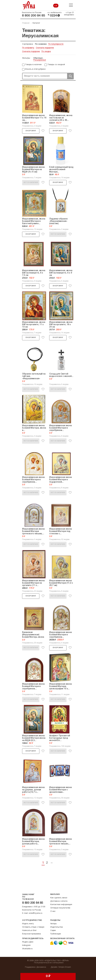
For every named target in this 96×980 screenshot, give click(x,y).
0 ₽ (56, 6)
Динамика (41, 967)
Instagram (26, 945)
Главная (26, 23)
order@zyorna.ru (35, 913)
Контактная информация (61, 905)
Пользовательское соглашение (49, 963)
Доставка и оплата (59, 901)
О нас (53, 911)
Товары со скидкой (56, 65)
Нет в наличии (31, 182)
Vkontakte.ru (27, 949)
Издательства (57, 927)
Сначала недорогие (45, 48)
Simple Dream (65, 967)
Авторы (53, 924)
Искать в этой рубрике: (35, 69)
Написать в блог (29, 931)
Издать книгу (28, 924)
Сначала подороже (31, 52)
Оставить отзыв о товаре (33, 927)
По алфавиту (28, 48)
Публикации (56, 934)
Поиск (70, 76)
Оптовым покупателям (60, 908)
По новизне (41, 44)
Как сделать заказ (59, 898)
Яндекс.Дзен (28, 942)
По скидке (46, 52)
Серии (53, 931)
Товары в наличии (33, 65)
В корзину (31, 131)
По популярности (56, 44)
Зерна (29, 5)
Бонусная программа (31, 934)
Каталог (36, 23)
